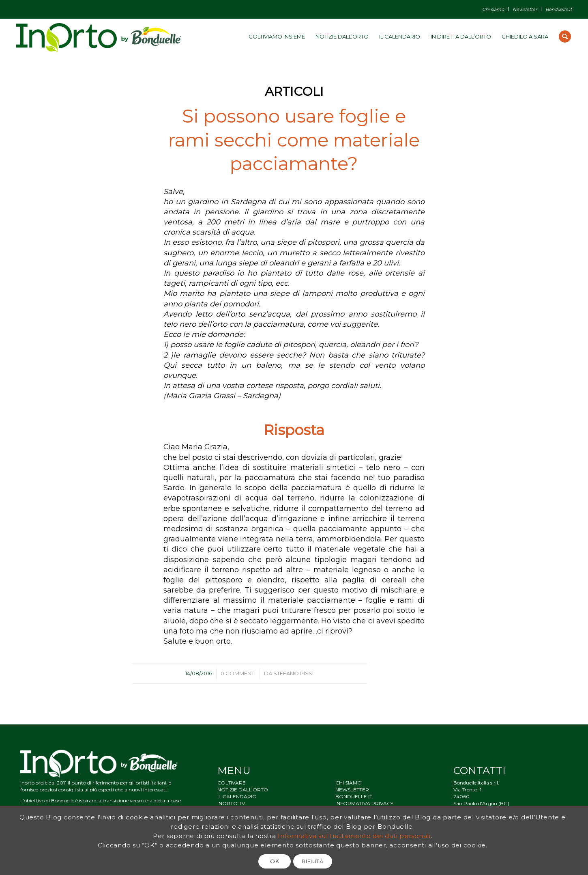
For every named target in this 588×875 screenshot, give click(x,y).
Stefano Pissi (293, 673)
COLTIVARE (232, 783)
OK (275, 861)
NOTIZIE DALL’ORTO (243, 790)
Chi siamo (493, 9)
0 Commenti (238, 673)
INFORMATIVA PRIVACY (364, 803)
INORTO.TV (231, 803)
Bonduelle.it (559, 9)
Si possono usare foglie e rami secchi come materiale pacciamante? (294, 140)
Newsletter (525, 9)
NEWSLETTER (352, 790)
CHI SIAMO (349, 783)
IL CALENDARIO (237, 796)
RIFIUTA (313, 861)
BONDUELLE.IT (354, 796)
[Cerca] (565, 37)
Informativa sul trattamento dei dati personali (354, 836)
